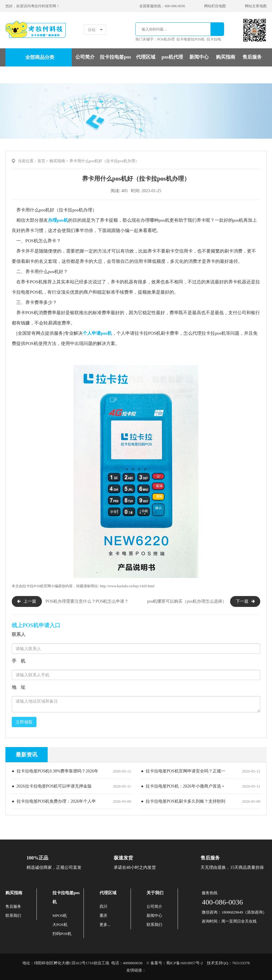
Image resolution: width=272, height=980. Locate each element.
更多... (105, 925)
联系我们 (13, 916)
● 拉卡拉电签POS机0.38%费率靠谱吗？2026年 (55, 771)
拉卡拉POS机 (33, 586)
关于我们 (155, 893)
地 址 (19, 687)
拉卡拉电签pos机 (115, 66)
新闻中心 (199, 57)
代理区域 (146, 57)
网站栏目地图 (215, 6)
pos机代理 (172, 57)
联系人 (19, 634)
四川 (103, 906)
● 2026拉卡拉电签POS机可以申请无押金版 (52, 786)
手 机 (19, 661)
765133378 (241, 963)
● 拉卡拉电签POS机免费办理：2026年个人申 (54, 801)
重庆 (103, 916)
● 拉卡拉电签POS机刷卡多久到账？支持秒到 (183, 801)
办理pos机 (58, 220)
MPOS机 (60, 916)
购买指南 (226, 57)
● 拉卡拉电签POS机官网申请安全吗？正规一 (183, 771)
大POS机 (60, 925)
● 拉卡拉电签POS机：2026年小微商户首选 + (183, 786)
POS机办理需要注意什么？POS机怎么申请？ (87, 601)
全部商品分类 (40, 57)
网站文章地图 (256, 6)
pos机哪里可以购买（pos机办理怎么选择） (187, 601)
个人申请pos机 (97, 333)
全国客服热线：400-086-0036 (162, 6)
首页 (41, 161)
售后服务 (252, 57)
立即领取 (24, 722)
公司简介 (85, 57)
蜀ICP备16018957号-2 (185, 963)
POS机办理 (166, 39)
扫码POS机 (62, 934)
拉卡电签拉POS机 (191, 39)
